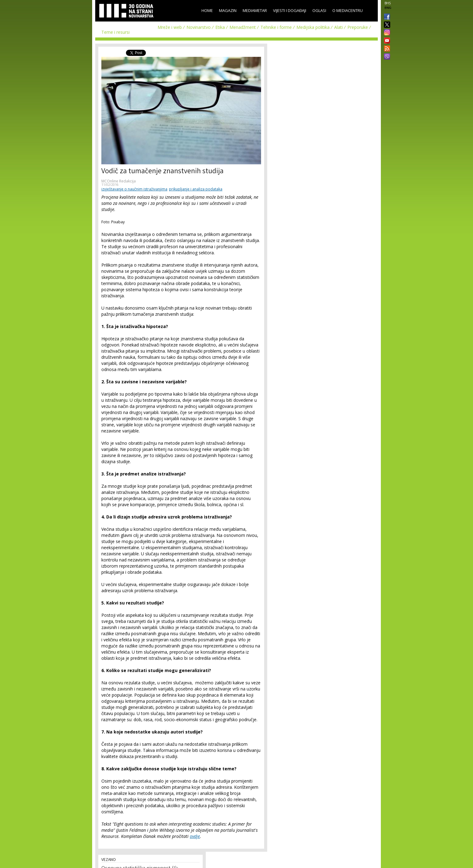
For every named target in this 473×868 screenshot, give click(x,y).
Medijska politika (313, 27)
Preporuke (358, 27)
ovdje (195, 836)
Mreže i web (170, 27)
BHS (388, 3)
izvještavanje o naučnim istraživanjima (134, 189)
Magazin (228, 10)
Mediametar (255, 10)
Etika (220, 27)
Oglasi (319, 10)
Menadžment (243, 27)
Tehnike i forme (276, 27)
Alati (338, 27)
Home (207, 10)
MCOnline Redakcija (119, 181)
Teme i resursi (115, 32)
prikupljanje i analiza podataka (196, 189)
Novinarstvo (199, 27)
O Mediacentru (348, 10)
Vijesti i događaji (290, 10)
